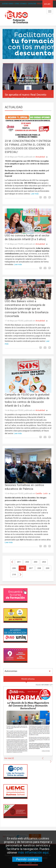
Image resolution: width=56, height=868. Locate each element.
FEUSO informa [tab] (28, 679)
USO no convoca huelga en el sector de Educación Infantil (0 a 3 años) (27, 237)
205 (14, 568)
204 (44, 562)
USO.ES (40, 4)
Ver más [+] (9, 758)
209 (47, 568)
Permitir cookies (27, 859)
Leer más (35, 194)
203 (36, 562)
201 (19, 562)
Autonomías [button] (28, 671)
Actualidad (40, 157)
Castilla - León (42, 493)
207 (31, 568)
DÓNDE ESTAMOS (21, 4)
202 (27, 562)
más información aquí (33, 852)
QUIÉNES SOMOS (8, 4)
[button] (44, 95)
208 (39, 568)
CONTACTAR (32, 4)
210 (14, 574)
